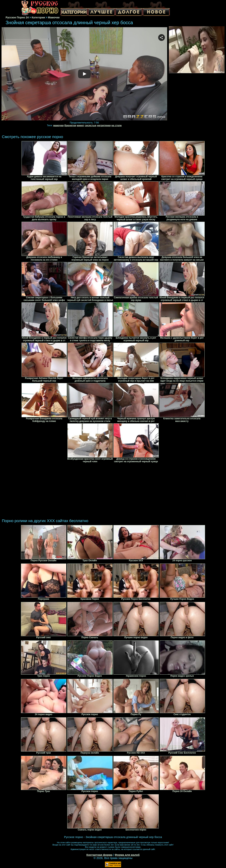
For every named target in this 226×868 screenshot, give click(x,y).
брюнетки (70, 125)
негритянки (104, 125)
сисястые (91, 125)
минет (80, 125)
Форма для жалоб (127, 855)
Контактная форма (99, 855)
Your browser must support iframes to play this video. (84, 74)
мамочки (58, 125)
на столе (116, 125)
